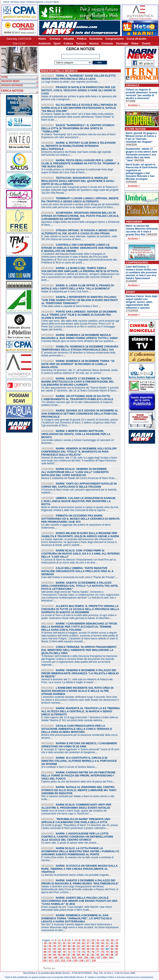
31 (107, 943)
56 (74, 949)
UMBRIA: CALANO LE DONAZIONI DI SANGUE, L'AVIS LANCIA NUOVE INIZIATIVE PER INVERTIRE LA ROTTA (79, 501)
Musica (94, 43)
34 (45, 946)
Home (6, 2)
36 (55, 946)
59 (88, 949)
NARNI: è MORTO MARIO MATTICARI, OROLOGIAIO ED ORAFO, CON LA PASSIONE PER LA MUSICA (76, 434)
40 (74, 946)
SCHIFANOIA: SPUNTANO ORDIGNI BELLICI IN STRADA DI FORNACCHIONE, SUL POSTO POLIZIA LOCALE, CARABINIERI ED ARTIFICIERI (80, 216)
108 (104, 958)
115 (75, 961)
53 (59, 949)
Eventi (146, 43)
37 (59, 946)
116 (81, 961)
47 (107, 946)
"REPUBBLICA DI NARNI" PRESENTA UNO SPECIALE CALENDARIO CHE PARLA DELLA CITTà (76, 821)
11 (88, 940)
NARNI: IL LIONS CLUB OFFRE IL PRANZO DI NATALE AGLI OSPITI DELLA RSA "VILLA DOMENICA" (78, 287)
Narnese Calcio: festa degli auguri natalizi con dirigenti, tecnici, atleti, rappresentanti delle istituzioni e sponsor (142, 302)
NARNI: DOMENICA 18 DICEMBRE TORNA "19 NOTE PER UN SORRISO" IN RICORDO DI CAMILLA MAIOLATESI (78, 364)
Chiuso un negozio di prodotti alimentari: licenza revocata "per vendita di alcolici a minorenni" (142, 94)
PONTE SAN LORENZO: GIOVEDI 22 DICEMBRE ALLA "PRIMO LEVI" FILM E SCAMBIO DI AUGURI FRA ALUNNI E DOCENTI (79, 315)
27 (88, 943)
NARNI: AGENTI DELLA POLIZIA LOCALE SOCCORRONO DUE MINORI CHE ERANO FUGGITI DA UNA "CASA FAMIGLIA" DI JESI (79, 901)
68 (55, 952)
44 (93, 946)
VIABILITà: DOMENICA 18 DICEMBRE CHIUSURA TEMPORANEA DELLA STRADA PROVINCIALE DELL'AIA (80, 348)
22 (64, 943)
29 (98, 943)
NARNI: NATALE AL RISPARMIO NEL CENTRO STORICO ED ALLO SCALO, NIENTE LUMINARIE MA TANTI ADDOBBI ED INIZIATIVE (79, 790)
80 (112, 952)
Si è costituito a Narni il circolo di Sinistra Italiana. (68, 767)
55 (69, 949)
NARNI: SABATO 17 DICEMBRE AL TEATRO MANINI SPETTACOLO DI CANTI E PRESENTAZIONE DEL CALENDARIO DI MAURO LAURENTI (78, 382)
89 (79, 955)
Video (135, 43)
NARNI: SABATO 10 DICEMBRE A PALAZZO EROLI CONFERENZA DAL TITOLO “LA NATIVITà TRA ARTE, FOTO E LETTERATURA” (80, 586)
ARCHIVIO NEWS (10, 81)
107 (98, 958)
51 (50, 949)
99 (50, 958)
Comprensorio (115, 39)
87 (69, 955)
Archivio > (134, 105)
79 (107, 952)
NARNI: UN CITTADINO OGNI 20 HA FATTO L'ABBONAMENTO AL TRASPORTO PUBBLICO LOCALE (77, 398)
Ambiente (44, 43)
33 (117, 943)
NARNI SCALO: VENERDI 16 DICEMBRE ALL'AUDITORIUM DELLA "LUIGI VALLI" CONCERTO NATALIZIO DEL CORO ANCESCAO (75, 472)
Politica (82, 39)
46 (102, 946)
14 (103, 940)
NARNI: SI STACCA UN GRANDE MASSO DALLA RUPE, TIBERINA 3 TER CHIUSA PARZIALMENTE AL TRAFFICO (79, 869)
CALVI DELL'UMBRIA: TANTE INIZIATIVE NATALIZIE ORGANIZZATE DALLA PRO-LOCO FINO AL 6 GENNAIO (77, 571)
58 (83, 949)
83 (50, 955)
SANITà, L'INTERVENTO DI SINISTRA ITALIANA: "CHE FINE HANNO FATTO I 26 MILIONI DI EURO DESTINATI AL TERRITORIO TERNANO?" (79, 300)
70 (64, 952)
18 (45, 943)
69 (59, 952)
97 (117, 955)
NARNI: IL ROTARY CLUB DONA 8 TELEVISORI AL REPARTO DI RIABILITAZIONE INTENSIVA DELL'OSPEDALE (78, 146)
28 (93, 943)
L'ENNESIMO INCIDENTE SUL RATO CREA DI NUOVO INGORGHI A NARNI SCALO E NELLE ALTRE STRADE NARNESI (77, 691)
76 (93, 952)
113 (63, 961)
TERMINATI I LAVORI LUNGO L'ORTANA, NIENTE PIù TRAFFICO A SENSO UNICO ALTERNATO (80, 200)
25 (79, 943)
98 (45, 958)
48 (112, 946)
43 (88, 946)
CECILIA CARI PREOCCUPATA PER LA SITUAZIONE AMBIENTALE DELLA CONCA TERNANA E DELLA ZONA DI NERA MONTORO (77, 729)
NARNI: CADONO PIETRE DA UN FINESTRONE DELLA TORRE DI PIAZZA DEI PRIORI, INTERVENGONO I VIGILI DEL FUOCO (78, 776)
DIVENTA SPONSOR (12, 85)
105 (86, 958)
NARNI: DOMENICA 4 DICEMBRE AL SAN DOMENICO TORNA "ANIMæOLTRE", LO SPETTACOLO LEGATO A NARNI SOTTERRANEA (77, 918)
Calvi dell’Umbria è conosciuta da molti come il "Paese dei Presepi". (78, 577)
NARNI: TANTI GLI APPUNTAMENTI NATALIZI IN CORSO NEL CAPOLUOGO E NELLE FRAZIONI (79, 485)
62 (102, 949)
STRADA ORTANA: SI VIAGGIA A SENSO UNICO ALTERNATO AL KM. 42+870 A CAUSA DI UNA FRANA (79, 232)
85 (59, 955)
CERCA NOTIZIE (12, 91)
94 (102, 955)
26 (83, 943)
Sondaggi (122, 43)
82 (45, 955)
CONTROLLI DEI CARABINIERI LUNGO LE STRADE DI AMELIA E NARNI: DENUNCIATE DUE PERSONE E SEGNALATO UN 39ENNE (79, 248)
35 (50, 946)
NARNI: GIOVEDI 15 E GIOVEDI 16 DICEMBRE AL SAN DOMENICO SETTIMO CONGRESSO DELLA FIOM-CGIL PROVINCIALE (80, 414)
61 (98, 949)
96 (112, 955)
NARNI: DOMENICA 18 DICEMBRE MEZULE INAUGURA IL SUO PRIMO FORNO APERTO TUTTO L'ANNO (79, 337)
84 (55, 955)
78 (102, 952)
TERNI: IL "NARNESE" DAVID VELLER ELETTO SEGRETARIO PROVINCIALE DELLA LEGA (78, 77)
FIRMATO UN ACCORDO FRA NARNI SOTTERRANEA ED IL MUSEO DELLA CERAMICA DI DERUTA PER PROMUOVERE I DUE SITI (80, 519)
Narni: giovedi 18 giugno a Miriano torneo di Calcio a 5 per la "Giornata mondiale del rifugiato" (141, 137)
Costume (107, 43)
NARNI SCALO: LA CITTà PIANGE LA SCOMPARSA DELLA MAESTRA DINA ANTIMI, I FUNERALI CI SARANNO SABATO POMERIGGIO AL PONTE (80, 851)
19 (50, 943)
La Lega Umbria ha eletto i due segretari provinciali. (70, 82)
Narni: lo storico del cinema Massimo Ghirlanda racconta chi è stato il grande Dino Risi (142, 230)
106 (92, 958)
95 (107, 955)
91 (88, 955)
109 (111, 958)
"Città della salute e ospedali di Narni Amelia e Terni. (70, 306)
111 (51, 961)
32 (112, 943)
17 (117, 940)
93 (98, 955)
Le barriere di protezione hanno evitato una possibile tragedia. (75, 875)
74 (83, 952)
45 (98, 946)
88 (74, 955)
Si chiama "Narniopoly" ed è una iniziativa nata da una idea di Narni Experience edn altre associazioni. (78, 136)
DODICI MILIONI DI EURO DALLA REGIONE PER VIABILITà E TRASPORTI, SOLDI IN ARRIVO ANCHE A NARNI (80, 535)
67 (50, 952)
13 (98, 940)
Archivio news (18, 2)
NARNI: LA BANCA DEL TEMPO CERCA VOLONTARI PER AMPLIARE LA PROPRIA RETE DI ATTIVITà (80, 270)
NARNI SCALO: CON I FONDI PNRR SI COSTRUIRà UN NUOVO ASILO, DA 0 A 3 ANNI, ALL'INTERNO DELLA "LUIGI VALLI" (80, 554)
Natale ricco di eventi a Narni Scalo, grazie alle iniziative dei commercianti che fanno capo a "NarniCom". (74, 812)
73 (79, 952)
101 (62, 958)
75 (88, 952)
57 (79, 949)
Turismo (81, 43)
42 (83, 946)
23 (69, 943)
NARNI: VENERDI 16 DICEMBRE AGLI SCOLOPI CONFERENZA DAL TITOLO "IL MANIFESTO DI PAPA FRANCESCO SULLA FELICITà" (79, 452)
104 (80, 958)
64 (112, 949)
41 (79, 946)
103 (74, 958)
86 (64, 955)
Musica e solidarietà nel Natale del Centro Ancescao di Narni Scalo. (78, 478)
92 (93, 955)
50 (45, 949)
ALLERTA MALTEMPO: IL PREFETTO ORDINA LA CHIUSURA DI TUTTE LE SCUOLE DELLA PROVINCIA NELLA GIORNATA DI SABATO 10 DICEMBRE (80, 609)
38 (64, 946)
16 (112, 940)
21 (59, 943)
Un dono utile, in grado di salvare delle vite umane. (69, 843)
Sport (57, 43)
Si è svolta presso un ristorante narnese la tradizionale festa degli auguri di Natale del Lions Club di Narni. (77, 171)
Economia (96, 39)
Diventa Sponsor (35, 2)
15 (107, 940)
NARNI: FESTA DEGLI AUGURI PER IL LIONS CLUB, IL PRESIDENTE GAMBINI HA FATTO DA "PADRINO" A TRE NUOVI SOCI (80, 163)
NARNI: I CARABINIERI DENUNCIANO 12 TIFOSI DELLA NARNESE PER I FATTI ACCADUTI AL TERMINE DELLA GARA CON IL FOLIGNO (79, 627)
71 (69, 952)
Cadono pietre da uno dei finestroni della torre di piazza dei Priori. (77, 782)
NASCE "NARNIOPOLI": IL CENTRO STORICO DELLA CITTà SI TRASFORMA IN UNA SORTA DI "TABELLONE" (78, 128)
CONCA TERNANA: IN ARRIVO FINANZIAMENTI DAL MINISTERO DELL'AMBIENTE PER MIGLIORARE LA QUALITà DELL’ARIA (79, 650)
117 (88, 961)
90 (83, 955)
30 (102, 943)
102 (68, 958)
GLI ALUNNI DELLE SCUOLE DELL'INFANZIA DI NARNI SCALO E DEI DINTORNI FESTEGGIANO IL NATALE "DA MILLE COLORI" (79, 108)
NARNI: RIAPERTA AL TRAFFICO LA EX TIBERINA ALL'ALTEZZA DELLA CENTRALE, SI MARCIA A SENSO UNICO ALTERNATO (81, 711)
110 (44, 961)
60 (93, 949)
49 (117, 946)
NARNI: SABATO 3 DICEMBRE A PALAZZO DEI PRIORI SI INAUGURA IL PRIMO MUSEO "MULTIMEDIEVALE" (80, 882)
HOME (4, 77)
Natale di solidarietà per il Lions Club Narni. (65, 292)
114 (69, 961)
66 (45, 952)
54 (64, 949)
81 (117, 952)
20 (55, 943)
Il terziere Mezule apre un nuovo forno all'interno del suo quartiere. (78, 341)
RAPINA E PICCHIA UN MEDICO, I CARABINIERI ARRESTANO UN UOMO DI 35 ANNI (79, 745)
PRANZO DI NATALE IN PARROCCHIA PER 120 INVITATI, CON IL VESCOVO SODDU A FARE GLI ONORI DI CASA (78, 90)
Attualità (69, 39)
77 (98, 952)
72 (74, 952)
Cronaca (55, 39)
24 (74, 943)
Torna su (49, 968)
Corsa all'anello (136, 39)
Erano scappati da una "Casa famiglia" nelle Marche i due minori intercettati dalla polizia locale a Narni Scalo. (77, 908)
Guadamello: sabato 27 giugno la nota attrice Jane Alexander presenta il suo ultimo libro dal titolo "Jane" (141, 155)
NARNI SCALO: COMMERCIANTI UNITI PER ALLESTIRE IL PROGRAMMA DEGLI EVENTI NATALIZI (76, 806)
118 (94, 961)
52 (55, 949)
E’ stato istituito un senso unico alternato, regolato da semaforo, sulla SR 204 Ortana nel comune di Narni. (79, 238)
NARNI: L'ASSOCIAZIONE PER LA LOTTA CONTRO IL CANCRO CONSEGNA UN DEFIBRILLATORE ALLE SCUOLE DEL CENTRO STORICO (77, 837)
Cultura (68, 43)
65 (117, 949)
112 (57, 961)
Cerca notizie (52, 2)
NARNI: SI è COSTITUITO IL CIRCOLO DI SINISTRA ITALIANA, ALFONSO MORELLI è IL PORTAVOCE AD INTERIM (79, 761)
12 (93, 940)
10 (83, 940)
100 (55, 958)
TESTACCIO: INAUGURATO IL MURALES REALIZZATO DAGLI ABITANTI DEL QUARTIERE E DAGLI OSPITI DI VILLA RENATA (78, 181)
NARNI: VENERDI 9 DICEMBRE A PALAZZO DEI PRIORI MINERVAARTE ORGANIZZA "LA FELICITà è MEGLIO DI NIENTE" (80, 673)
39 (69, 946)
